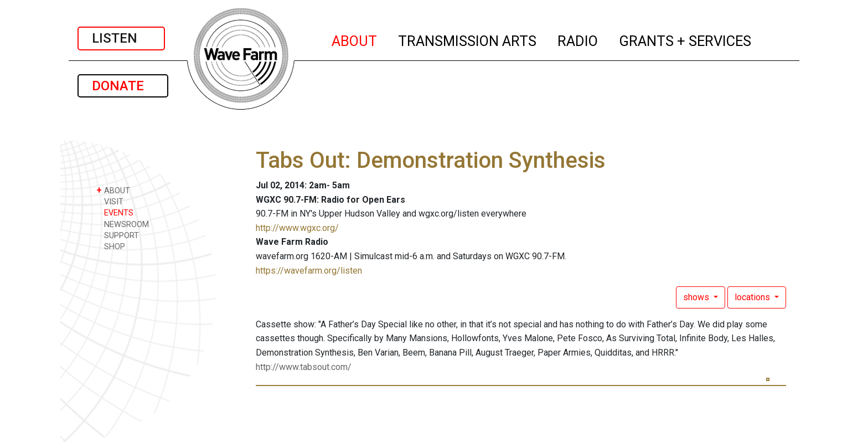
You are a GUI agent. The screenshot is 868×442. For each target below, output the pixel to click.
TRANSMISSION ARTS (468, 39)
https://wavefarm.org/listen (309, 271)
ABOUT (355, 39)
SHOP (111, 246)
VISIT (110, 201)
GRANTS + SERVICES (686, 39)
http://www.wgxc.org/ (297, 228)
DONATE (123, 86)
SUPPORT (118, 235)
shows (697, 297)
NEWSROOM (123, 224)
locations (753, 297)
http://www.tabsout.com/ (304, 367)
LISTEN (121, 38)
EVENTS (115, 212)
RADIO (578, 39)
